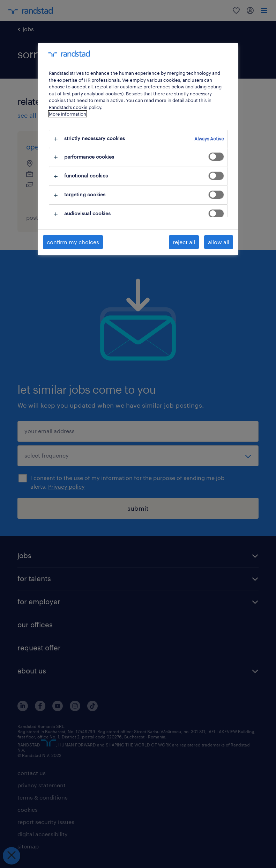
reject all (184, 242)
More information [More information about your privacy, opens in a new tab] (68, 114)
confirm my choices (73, 242)
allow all (219, 242)
